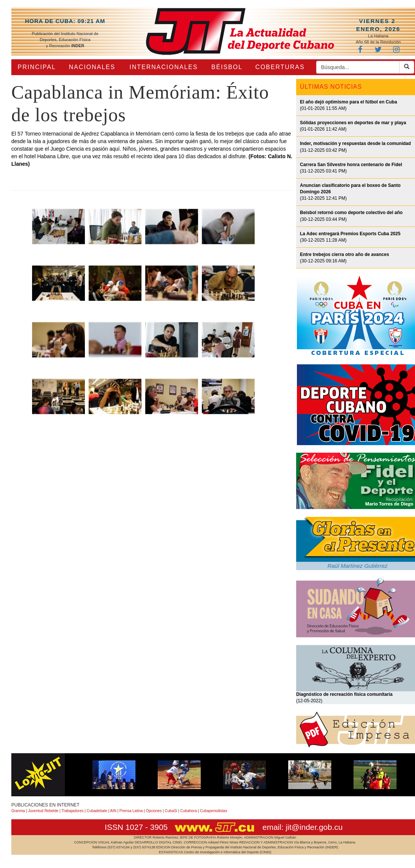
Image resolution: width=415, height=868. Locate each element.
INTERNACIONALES (164, 67)
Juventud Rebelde (43, 811)
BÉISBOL (227, 67)
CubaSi (171, 811)
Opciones (154, 811)
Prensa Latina (131, 811)
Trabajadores (73, 811)
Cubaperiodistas (214, 811)
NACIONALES (92, 67)
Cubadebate (97, 811)
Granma (18, 811)
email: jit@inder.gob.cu (302, 827)
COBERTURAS (280, 67)
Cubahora (189, 811)
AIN (113, 811)
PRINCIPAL (37, 67)
